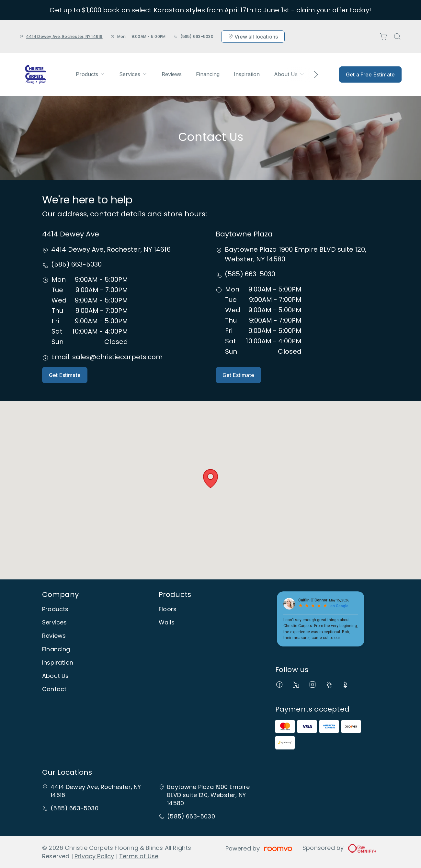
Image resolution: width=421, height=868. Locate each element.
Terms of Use (139, 856)
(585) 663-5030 (197, 36)
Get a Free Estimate (370, 74)
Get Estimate (65, 375)
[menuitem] (90, 74)
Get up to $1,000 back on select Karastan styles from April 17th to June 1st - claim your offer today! (210, 10)
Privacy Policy (94, 856)
